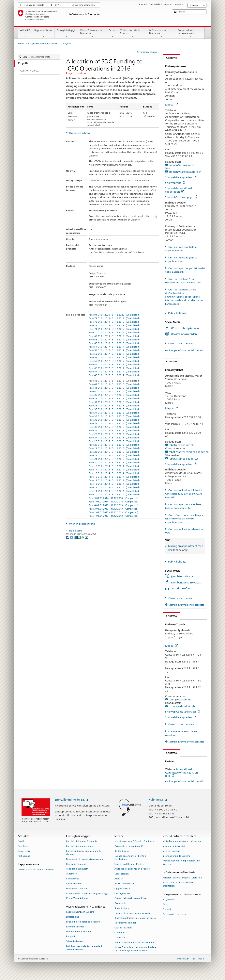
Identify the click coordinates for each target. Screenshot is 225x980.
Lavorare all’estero (75, 927)
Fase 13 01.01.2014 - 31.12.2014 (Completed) (114, 484)
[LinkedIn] (75, 537)
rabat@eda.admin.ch (181, 445)
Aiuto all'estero (74, 884)
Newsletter (23, 846)
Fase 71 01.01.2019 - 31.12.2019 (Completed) (114, 329)
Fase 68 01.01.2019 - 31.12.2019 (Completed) (114, 340)
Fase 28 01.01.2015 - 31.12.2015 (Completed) (114, 434)
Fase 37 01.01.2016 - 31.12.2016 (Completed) (114, 402)
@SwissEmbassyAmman (185, 328)
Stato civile (120, 938)
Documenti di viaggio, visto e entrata (85, 859)
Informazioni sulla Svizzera (176, 856)
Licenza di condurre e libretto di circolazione (131, 858)
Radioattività (73, 879)
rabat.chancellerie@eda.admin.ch (189, 452)
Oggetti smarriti (122, 889)
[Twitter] (72, 537)
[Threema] (79, 537)
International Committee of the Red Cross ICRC (182, 773)
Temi (165, 904)
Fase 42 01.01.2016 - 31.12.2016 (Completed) (114, 384)
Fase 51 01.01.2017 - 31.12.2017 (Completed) (114, 357)
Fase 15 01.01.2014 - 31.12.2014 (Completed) (114, 477)
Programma (169, 899)
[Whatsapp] (83, 537)
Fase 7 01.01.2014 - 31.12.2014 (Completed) (113, 502)
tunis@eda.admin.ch (181, 699)
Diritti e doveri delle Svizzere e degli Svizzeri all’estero (84, 948)
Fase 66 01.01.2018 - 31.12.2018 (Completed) (114, 343)
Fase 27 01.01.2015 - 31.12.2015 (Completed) (114, 438)
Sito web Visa (175, 183)
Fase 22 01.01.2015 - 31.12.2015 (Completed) (114, 455)
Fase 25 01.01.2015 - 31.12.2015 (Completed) (114, 445)
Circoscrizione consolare (181, 343)
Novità (21, 841)
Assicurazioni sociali (124, 884)
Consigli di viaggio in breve (80, 846)
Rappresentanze (43, 33)
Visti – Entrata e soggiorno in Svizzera (182, 841)
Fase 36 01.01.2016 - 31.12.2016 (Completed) (114, 406)
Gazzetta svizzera (123, 928)
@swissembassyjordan (184, 334)
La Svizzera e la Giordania (161, 33)
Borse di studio (122, 908)
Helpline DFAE (158, 800)
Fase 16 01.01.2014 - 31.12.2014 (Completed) (114, 473)
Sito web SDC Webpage (181, 197)
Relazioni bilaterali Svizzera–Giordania (182, 878)
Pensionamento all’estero (79, 932)
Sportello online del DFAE (71, 800)
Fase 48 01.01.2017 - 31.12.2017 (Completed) (114, 368)
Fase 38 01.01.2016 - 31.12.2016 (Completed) (114, 398)
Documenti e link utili (77, 889)
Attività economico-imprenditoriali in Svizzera (181, 863)
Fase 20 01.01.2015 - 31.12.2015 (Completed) (114, 462)
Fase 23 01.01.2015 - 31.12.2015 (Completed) (114, 452)
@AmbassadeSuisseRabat (186, 582)
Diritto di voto (122, 851)
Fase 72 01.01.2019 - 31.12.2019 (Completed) (114, 325)
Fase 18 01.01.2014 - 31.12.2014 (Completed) (114, 466)
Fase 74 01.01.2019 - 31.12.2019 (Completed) (114, 318)
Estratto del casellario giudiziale (130, 898)
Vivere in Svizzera (171, 851)
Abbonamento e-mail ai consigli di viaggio (88, 894)
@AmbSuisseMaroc (182, 576)
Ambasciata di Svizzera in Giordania (36, 870)
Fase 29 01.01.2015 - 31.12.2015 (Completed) (114, 430)
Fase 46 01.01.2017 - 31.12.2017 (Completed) (114, 375)
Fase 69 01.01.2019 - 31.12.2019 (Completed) (114, 336)
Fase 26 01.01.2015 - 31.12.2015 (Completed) (114, 441)
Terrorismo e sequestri (77, 869)
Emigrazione (73, 917)
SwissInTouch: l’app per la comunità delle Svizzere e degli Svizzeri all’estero (135, 949)
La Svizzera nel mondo (83, 5)
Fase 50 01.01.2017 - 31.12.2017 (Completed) (114, 361)
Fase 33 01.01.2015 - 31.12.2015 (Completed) (114, 416)
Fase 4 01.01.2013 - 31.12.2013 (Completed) (113, 505)
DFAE (58, 5)
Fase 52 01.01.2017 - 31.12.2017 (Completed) (114, 354)
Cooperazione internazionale (190, 33)
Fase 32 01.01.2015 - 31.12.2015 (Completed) (114, 420)
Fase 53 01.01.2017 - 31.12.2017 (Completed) (114, 350)
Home (21, 44)
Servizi (113, 33)
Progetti (167, 909)
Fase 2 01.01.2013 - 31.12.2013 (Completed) (113, 512)
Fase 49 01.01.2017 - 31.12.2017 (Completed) (114, 364)
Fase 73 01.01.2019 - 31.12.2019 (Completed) (114, 322)
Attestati (119, 879)
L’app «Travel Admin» (77, 898)
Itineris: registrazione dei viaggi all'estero (135, 918)
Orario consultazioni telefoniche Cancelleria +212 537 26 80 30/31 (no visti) (184, 494)
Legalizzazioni (122, 874)
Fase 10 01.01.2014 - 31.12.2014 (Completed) (114, 494)
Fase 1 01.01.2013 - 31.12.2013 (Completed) (113, 516)
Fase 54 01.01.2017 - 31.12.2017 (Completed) (114, 347)
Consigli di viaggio (66, 33)
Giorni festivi (24, 851)
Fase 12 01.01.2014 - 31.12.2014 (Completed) (114, 487)
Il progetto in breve (80, 133)
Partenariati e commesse (175, 914)
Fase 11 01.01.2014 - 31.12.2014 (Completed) (114, 491)
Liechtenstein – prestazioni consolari (133, 913)
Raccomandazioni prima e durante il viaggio (85, 853)
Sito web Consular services (183, 712)
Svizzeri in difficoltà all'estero (129, 864)
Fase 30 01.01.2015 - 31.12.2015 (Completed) (114, 427)
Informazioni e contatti (174, 846)
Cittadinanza (121, 933)
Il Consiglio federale (34, 5)
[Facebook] (68, 537)
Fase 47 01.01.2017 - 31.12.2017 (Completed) (114, 372)
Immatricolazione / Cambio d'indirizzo (134, 841)
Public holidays (177, 313)
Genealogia (120, 903)
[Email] (86, 537)
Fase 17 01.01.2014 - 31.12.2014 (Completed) (114, 470)
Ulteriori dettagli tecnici (82, 524)
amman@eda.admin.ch (183, 165)
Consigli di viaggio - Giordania (82, 841)
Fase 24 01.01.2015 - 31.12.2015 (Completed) (114, 448)
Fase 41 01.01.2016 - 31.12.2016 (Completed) (114, 388)
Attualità (25, 33)
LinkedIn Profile (180, 588)
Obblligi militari (122, 894)
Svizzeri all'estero (75, 942)
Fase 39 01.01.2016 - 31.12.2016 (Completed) (114, 395)
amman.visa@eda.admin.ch (185, 172)
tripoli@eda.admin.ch (182, 706)
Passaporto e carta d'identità (129, 846)
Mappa (171, 105)
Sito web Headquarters (181, 177)
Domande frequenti (76, 864)
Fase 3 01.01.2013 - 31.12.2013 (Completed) (113, 509)
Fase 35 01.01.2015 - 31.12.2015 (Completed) (114, 409)
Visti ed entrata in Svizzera (133, 33)
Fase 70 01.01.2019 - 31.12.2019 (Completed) (114, 332)
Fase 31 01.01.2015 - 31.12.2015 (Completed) (114, 423)
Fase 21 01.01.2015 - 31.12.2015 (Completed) (114, 459)
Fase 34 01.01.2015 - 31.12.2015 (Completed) (114, 413)
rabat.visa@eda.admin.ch (184, 459)
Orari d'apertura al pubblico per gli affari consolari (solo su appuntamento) (184, 519)
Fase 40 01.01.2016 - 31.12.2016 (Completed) (114, 391)
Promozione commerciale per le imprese (135, 943)
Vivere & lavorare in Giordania (93, 33)
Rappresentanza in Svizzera (80, 912)
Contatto (170, 58)
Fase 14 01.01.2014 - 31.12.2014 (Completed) (114, 480)
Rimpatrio (71, 937)
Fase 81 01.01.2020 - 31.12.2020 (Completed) (114, 315)
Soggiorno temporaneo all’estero (83, 922)
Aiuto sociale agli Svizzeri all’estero (132, 869)
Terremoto (71, 874)
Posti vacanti (24, 856)
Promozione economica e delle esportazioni (178, 884)
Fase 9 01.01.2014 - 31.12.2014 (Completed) (113, 498)
